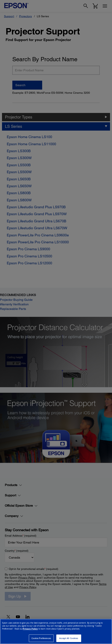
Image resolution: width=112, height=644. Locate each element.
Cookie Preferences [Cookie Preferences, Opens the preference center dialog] (41, 638)
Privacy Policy (30, 629)
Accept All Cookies (69, 638)
